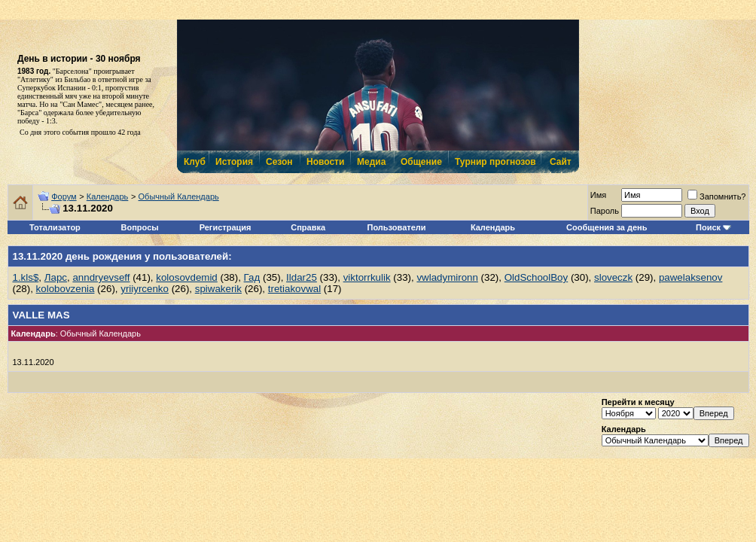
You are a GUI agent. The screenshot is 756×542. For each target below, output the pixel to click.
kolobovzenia (66, 289)
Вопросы (140, 227)
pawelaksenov (690, 277)
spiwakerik (218, 289)
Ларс (56, 277)
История (233, 162)
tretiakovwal (294, 289)
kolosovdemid (187, 277)
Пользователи (397, 227)
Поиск (708, 227)
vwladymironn (447, 277)
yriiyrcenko (145, 289)
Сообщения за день (607, 227)
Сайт (561, 162)
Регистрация (226, 227)
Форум (64, 196)
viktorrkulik (367, 277)
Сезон (279, 162)
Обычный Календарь (179, 196)
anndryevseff (101, 277)
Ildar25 (302, 277)
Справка (308, 227)
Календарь (108, 196)
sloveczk (613, 277)
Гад (252, 277)
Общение (421, 162)
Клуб (194, 162)
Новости (325, 162)
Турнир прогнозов (494, 162)
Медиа (371, 162)
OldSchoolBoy (536, 277)
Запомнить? (717, 196)
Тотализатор (55, 227)
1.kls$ (26, 277)
